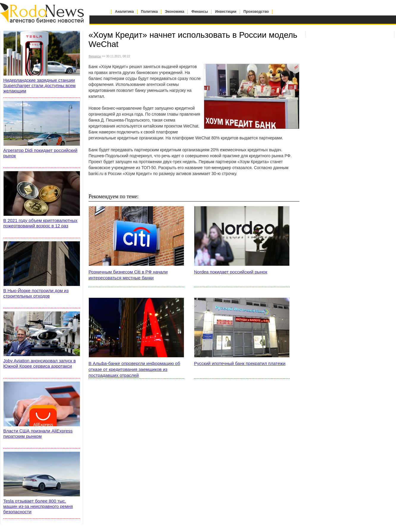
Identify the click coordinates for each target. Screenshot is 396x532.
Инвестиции (226, 12)
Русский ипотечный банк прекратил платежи (240, 363)
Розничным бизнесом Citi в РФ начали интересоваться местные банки (128, 275)
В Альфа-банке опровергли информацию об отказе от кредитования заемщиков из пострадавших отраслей (134, 369)
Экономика (175, 12)
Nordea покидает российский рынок (231, 272)
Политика (150, 12)
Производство (256, 12)
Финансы (200, 12)
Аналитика (124, 12)
